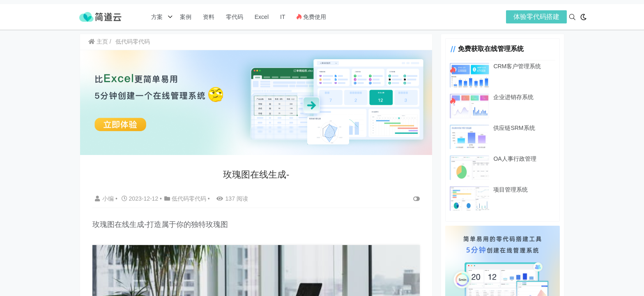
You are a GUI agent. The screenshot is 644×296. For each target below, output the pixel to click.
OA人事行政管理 (514, 159)
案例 (185, 17)
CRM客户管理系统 (517, 66)
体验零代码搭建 (536, 17)
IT (283, 17)
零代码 (235, 17)
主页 (98, 42)
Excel (262, 17)
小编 (105, 199)
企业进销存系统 (513, 97)
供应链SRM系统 (514, 128)
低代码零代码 (133, 42)
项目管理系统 (510, 190)
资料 (209, 17)
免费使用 (311, 17)
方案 (158, 17)
